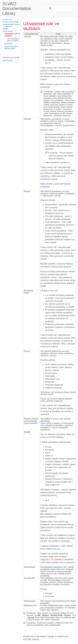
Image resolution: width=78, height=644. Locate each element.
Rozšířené (52, 495)
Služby (5, 29)
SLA (74, 615)
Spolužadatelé (46, 567)
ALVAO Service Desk (11, 22)
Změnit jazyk (7, 60)
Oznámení (8, 44)
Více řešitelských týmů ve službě (13, 40)
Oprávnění (55, 620)
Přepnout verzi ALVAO (11, 57)
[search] (60, 8)
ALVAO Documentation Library (17, 8)
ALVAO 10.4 (7, 20)
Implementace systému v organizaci (11, 25)
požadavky (45, 421)
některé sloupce (53, 549)
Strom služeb (8, 31)
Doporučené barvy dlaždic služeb (11, 47)
